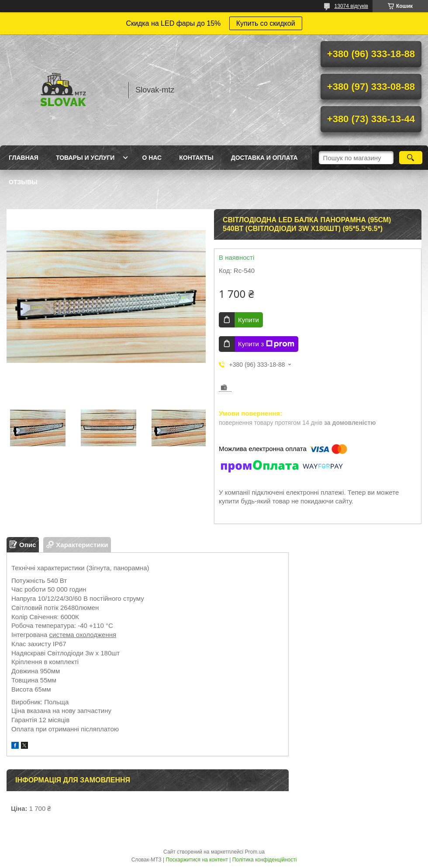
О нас (152, 158)
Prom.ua (255, 852)
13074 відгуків (351, 6)
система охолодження (83, 635)
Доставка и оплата (264, 158)
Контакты (196, 158)
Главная (24, 158)
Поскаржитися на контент (197, 860)
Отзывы (23, 182)
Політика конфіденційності (265, 860)
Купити (249, 320)
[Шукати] (411, 158)
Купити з (266, 344)
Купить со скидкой (266, 23)
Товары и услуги (85, 158)
